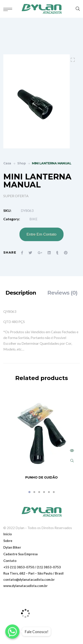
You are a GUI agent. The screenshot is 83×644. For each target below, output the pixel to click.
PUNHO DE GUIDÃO (41, 477)
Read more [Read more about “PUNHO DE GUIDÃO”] (72, 451)
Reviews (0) (62, 293)
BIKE (33, 219)
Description (21, 293)
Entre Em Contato (41, 234)
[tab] (21, 293)
